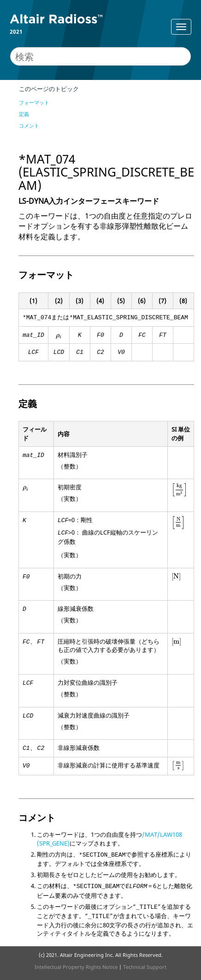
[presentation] (59, 337)
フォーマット (34, 102)
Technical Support (145, 967)
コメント (29, 125)
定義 (24, 114)
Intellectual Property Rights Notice (76, 967)
